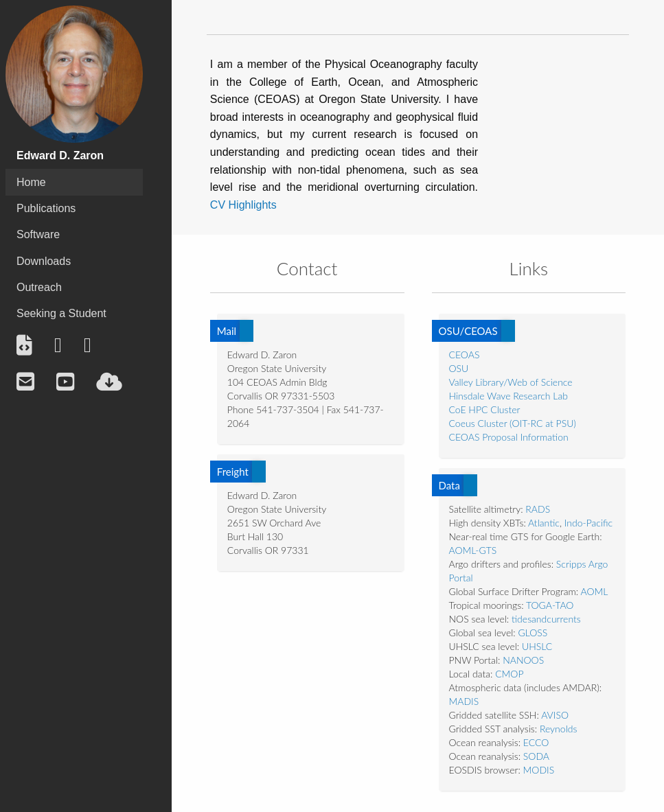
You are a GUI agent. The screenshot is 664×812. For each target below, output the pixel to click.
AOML (594, 591)
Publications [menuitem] (46, 208)
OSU (459, 368)
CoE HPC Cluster (485, 409)
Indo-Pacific (588, 523)
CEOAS (465, 355)
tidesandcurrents (546, 619)
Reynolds (559, 729)
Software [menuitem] (38, 234)
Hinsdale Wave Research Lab (508, 396)
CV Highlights (243, 205)
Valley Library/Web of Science (511, 382)
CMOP (509, 674)
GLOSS (533, 633)
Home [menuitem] (31, 182)
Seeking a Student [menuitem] (61, 313)
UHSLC (537, 646)
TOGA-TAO (550, 605)
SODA (536, 756)
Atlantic (544, 523)
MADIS (464, 701)
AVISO (555, 715)
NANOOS (523, 660)
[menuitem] (24, 346)
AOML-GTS (473, 550)
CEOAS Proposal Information (509, 437)
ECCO (536, 742)
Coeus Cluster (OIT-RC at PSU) (513, 423)
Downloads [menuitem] (44, 261)
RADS (538, 509)
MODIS (539, 770)
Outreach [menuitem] (39, 287)
